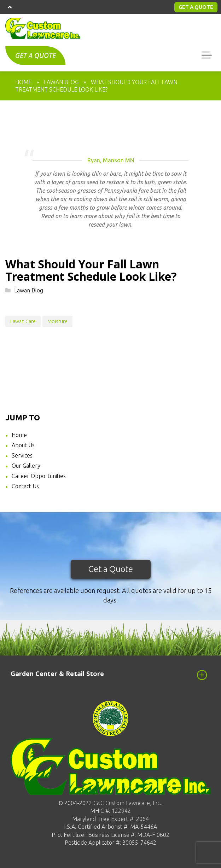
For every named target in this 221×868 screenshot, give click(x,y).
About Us (23, 445)
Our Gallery (26, 466)
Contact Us (25, 486)
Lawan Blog (29, 290)
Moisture (57, 321)
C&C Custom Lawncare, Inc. (127, 803)
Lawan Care (23, 321)
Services (22, 455)
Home (19, 435)
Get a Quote (111, 569)
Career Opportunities (39, 476)
